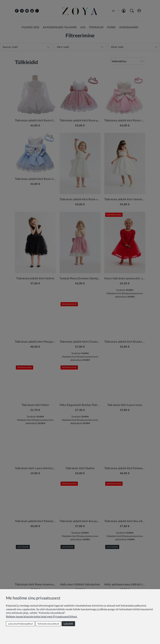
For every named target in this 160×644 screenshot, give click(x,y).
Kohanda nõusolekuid (48, 624)
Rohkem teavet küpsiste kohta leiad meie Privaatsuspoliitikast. (42, 616)
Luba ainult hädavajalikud (20, 624)
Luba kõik (68, 624)
